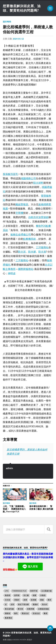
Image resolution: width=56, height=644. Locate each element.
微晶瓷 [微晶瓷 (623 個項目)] (8, 595)
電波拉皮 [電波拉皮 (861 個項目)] (25, 613)
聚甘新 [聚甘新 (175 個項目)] (20, 609)
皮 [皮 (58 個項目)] (6, 604)
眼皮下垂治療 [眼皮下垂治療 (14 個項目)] (23, 604)
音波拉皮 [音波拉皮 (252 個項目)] (36, 613)
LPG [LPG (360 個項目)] (7, 591)
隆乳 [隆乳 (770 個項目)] (16, 613)
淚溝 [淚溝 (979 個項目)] (25, 600)
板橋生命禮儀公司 (21, 234)
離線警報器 (22, 204)
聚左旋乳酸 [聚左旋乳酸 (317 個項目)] (9, 609)
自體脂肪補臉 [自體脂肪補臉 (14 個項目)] (43, 609)
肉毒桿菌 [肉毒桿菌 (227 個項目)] (31, 609)
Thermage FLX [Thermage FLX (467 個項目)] (19, 591)
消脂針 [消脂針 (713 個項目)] (17, 600)
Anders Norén (19, 640)
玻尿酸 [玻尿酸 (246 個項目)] (34, 600)
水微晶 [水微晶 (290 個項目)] (43, 595)
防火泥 (22, 252)
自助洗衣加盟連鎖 (38, 217)
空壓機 (19, 213)
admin (9, 468)
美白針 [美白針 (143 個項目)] (45, 604)
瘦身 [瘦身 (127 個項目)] (49, 600)
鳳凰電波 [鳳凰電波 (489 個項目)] (9, 618)
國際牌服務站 (26, 269)
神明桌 (12, 273)
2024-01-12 (18, 39)
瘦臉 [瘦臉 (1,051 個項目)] (42, 600)
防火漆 (42, 252)
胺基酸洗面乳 (10, 174)
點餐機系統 (29, 239)
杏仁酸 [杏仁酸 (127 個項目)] (26, 595)
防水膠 (32, 252)
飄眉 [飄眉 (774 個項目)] (46, 613)
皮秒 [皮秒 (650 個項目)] (12, 604)
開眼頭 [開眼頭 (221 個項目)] (8, 613)
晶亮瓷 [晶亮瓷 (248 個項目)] (17, 595)
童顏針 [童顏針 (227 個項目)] (35, 604)
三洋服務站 (42, 247)
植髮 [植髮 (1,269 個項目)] (34, 595)
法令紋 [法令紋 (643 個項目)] (8, 600)
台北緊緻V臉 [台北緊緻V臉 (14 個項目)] (47, 591)
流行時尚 (7, 22)
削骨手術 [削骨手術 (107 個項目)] (34, 591)
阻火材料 (38, 183)
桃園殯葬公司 (28, 178)
